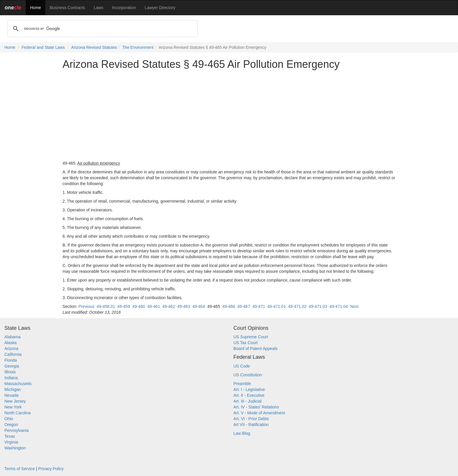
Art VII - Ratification (251, 425)
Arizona (11, 349)
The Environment (138, 47)
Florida (11, 360)
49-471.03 (318, 306)
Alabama (12, 337)
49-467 (244, 306)
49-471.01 (276, 306)
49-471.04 (339, 306)
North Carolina (18, 413)
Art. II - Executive (249, 395)
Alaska (11, 343)
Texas (10, 436)
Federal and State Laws (43, 47)
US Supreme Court (251, 337)
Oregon (11, 425)
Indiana (11, 378)
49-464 (199, 306)
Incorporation (124, 8)
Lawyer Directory (160, 8)
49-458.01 (106, 306)
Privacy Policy (51, 469)
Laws (99, 8)
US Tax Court (246, 343)
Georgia (12, 366)
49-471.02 (297, 306)
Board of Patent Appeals (255, 349)
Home (35, 8)
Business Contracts (67, 8)
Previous (86, 306)
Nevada (11, 395)
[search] (102, 29)
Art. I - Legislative (249, 389)
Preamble (242, 384)
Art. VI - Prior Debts (251, 419)
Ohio (9, 419)
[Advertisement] (229, 115)
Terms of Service (20, 469)
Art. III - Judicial (247, 401)
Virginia (11, 442)
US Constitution (248, 375)
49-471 (259, 306)
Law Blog (242, 433)
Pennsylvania (17, 430)
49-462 (169, 306)
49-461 (154, 306)
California (13, 354)
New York (13, 407)
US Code (242, 366)
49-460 (139, 306)
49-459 (124, 306)
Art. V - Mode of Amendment (259, 413)
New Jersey (15, 401)
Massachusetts (18, 384)
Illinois (10, 372)
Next (354, 306)
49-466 (229, 306)
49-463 (184, 306)
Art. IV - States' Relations (256, 407)
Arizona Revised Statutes (94, 47)
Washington (15, 448)
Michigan (13, 389)
